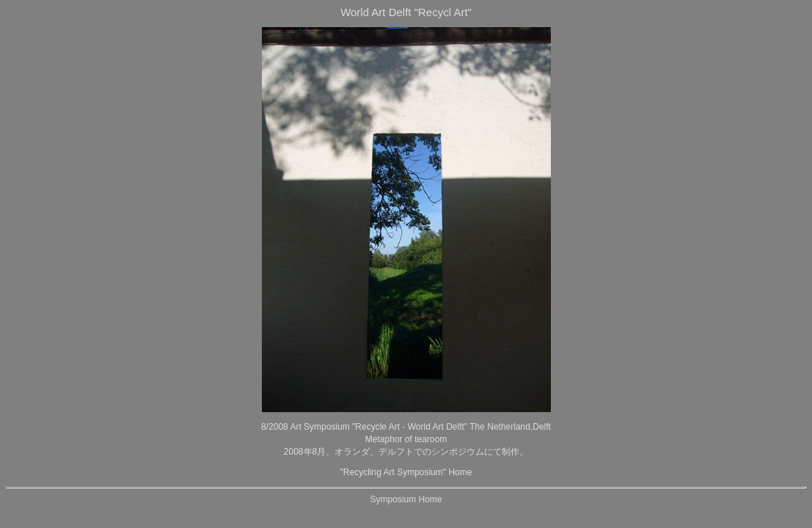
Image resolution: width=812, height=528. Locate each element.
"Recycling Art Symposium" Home (406, 472)
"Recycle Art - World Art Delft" (410, 427)
